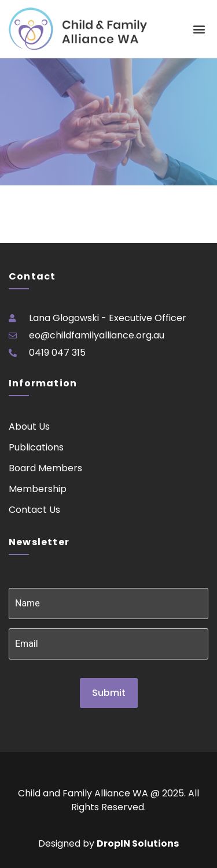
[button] (199, 29)
